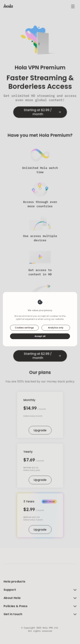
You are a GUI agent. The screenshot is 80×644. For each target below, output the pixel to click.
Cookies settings (24, 328)
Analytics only (56, 328)
